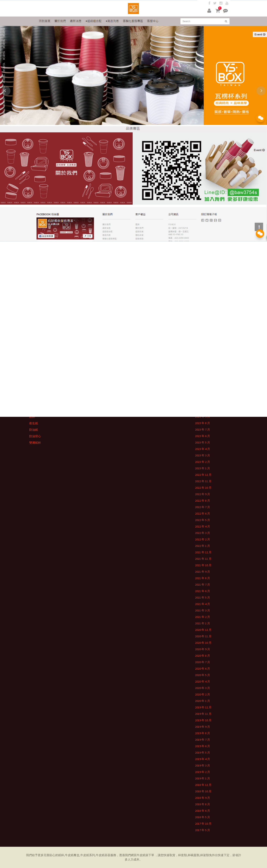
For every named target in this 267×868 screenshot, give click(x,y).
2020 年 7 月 (203, 662)
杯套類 (183, 855)
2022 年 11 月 (203, 481)
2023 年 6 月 (203, 436)
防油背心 (35, 436)
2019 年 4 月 (203, 759)
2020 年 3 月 (203, 688)
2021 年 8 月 (203, 578)
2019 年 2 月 (203, 772)
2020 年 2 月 (203, 694)
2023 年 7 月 (203, 430)
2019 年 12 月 (203, 707)
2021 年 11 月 (203, 559)
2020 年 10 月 (203, 643)
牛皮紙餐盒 (72, 855)
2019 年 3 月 (203, 765)
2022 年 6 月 (203, 514)
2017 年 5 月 (203, 830)
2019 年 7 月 (203, 740)
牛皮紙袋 (142, 855)
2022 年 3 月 (203, 533)
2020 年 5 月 (203, 675)
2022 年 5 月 (203, 520)
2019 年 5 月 (203, 753)
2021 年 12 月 (203, 552)
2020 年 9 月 (203, 649)
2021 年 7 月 (203, 585)
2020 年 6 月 (203, 669)
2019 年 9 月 (203, 727)
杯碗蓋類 (194, 855)
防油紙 (34, 430)
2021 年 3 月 (203, 610)
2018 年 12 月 (203, 785)
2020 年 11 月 (203, 636)
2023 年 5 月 (203, 442)
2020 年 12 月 (203, 630)
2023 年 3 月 (203, 455)
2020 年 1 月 (203, 701)
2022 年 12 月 (203, 475)
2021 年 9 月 (203, 572)
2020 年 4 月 (203, 681)
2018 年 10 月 (203, 791)
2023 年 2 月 (203, 462)
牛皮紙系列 (88, 855)
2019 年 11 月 (203, 714)
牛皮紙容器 (103, 855)
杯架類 (205, 855)
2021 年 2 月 (203, 617)
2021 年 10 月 (203, 565)
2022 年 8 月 (203, 501)
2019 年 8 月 (203, 733)
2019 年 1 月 (203, 778)
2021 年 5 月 (203, 597)
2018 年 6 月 (203, 811)
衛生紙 (34, 423)
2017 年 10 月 (203, 824)
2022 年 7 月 (203, 507)
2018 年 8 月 (203, 804)
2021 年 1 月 (203, 623)
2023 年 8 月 (203, 423)
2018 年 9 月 (203, 798)
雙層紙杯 (35, 443)
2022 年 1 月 (203, 546)
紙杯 (32, 417)
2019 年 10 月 (203, 720)
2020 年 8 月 (203, 656)
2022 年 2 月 (203, 539)
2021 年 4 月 (203, 604)
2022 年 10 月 (203, 488)
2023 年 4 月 (203, 449)
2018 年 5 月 (203, 817)
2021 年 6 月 (203, 591)
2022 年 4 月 (203, 526)
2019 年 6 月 (203, 746)
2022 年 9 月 (203, 494)
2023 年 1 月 (203, 468)
